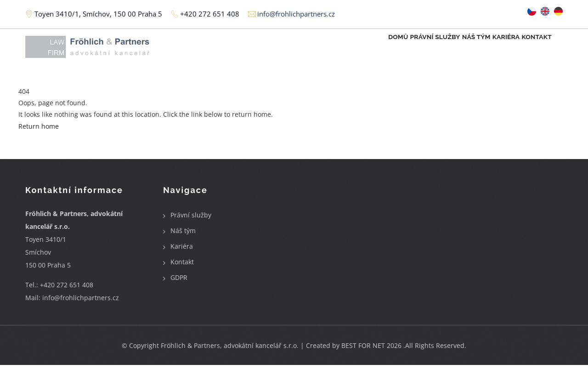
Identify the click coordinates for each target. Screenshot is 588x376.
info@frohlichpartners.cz (81, 309)
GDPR (179, 288)
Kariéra (491, 49)
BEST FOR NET (363, 356)
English (545, 11)
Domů (352, 49)
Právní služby (399, 49)
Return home (39, 137)
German (558, 11)
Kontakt (531, 49)
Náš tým (451, 49)
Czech (532, 11)
